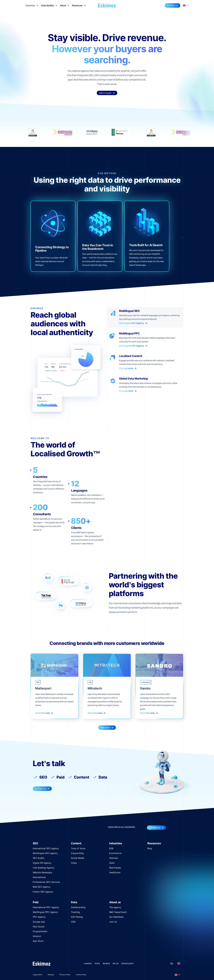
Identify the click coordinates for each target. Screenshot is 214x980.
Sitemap (51, 975)
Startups (114, 858)
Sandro (145, 688)
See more (107, 728)
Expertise (32, 5)
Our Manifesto (116, 917)
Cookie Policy (81, 975)
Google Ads (39, 922)
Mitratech (95, 688)
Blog (150, 848)
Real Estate (115, 868)
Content (82, 777)
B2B (111, 848)
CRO (73, 922)
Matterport (43, 688)
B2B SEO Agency (42, 887)
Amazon (37, 936)
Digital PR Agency (42, 863)
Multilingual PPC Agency (45, 912)
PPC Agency (39, 917)
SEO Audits (39, 858)
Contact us (173, 5)
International (39, 877)
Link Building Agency (44, 868)
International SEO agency (46, 848)
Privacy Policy (65, 975)
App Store (38, 941)
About (65, 5)
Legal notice (37, 975)
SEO (43, 777)
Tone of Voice (78, 848)
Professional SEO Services (46, 882)
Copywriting (77, 853)
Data (103, 777)
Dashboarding (78, 907)
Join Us (113, 922)
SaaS (112, 863)
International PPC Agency (46, 907)
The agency (115, 907)
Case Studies (49, 5)
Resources (79, 5)
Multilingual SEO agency (45, 853)
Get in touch (107, 93)
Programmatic (40, 931)
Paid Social (38, 927)
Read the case (44, 713)
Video (74, 863)
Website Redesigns (42, 872)
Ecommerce (115, 853)
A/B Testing (77, 917)
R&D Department (118, 912)
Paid (61, 777)
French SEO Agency (43, 892)
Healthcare (115, 872)
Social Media (78, 858)
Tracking (75, 912)
